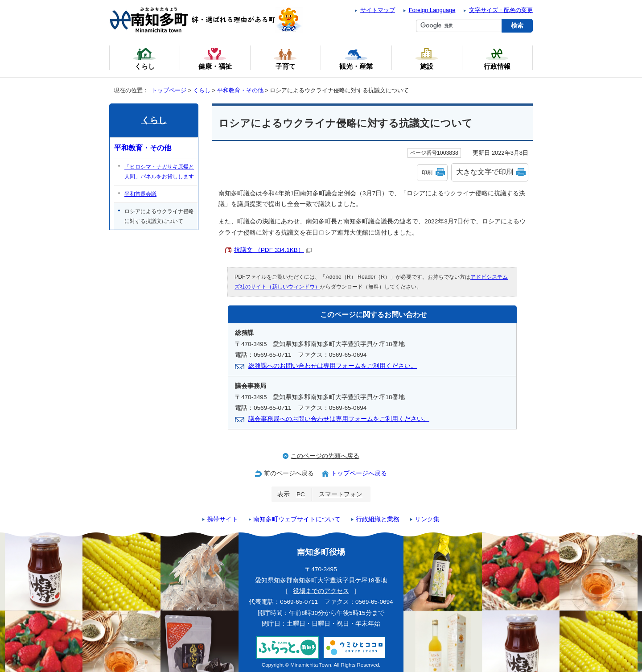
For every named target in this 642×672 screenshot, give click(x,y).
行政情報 (497, 58)
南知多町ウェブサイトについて (297, 519)
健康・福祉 (215, 58)
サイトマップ (378, 10)
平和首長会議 (140, 194)
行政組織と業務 (378, 519)
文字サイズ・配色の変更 (501, 10)
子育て (285, 58)
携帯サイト (222, 519)
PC (301, 494)
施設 (427, 58)
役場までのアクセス (321, 591)
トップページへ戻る (359, 473)
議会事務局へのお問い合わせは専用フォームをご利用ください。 (339, 419)
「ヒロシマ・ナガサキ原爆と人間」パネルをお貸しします (159, 172)
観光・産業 (356, 58)
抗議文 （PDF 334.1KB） (273, 250)
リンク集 (427, 519)
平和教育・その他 (240, 90)
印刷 (427, 173)
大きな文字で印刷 (485, 172)
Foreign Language (432, 10)
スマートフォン (341, 494)
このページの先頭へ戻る (325, 456)
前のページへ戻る (289, 473)
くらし (202, 90)
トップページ (169, 90)
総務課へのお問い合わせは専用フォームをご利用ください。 (333, 366)
